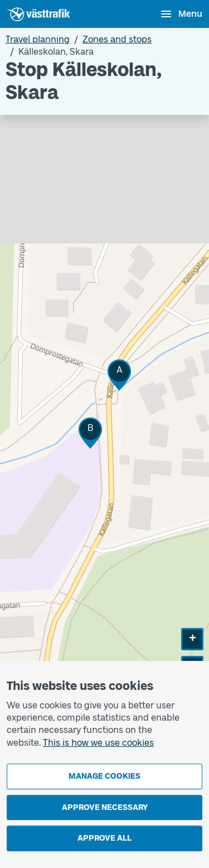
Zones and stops (117, 39)
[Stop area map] (104, 419)
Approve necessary (105, 807)
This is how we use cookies (98, 743)
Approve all (104, 838)
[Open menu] (181, 14)
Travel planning (38, 39)
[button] (119, 375)
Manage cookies (104, 776)
